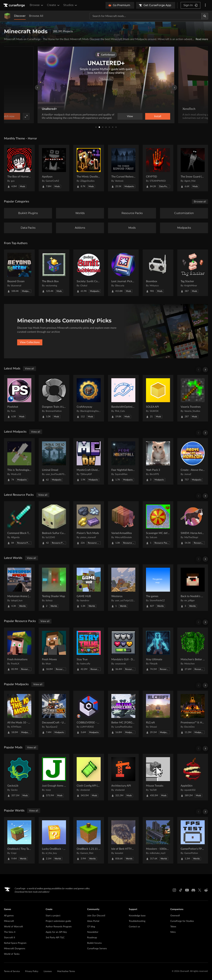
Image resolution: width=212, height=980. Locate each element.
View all (29, 369)
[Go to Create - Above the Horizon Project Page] (193, 461)
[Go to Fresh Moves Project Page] (54, 651)
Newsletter (93, 932)
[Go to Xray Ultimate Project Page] (158, 651)
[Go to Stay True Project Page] (89, 651)
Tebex (173, 927)
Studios (70, 5)
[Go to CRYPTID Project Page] (158, 168)
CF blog (91, 927)
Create (53, 5)
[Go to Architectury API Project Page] (123, 777)
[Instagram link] (174, 890)
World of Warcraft (13, 927)
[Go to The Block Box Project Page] (54, 273)
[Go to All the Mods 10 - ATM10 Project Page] (19, 714)
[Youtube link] (187, 890)
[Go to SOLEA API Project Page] (158, 398)
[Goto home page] (14, 5)
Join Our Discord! (96, 916)
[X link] (200, 890)
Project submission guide (58, 921)
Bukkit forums (94, 943)
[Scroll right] (205, 370)
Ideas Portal (93, 921)
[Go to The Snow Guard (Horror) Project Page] (193, 168)
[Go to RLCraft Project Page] (158, 714)
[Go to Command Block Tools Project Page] (19, 524)
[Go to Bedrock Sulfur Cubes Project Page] (54, 524)
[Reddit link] (206, 890)
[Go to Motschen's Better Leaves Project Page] (193, 651)
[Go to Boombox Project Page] (158, 273)
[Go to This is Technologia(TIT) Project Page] (19, 461)
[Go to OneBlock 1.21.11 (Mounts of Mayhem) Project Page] (89, 840)
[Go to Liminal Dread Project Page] (54, 461)
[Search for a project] (146, 16)
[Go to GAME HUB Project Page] (89, 588)
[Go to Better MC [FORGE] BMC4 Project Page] (123, 714)
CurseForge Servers (97, 949)
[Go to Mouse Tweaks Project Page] (158, 777)
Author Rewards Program (59, 927)
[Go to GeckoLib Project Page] (19, 777)
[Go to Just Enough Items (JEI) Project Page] (54, 777)
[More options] (205, 5)
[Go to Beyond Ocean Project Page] (19, 273)
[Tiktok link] (181, 890)
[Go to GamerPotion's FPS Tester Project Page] (193, 840)
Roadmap (92, 938)
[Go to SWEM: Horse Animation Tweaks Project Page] (193, 524)
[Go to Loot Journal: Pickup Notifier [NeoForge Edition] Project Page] (123, 273)
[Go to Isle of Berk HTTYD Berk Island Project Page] (123, 840)
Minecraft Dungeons (15, 949)
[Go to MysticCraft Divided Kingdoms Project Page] (89, 461)
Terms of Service (12, 971)
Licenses (48, 971)
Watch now (148, 116)
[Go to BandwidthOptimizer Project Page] (123, 398)
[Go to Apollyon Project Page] (54, 168)
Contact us (134, 927)
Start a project (53, 916)
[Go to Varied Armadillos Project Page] (123, 524)
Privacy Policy (32, 971)
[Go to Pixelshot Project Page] (19, 398)
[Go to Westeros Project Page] (123, 588)
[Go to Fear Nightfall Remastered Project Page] (123, 461)
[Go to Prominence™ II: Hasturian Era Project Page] (193, 714)
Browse (37, 5)
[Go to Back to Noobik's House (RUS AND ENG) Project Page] (193, 588)
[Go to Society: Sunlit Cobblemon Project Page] (89, 273)
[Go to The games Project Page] (158, 588)
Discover (20, 16)
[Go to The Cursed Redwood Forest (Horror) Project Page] (123, 168)
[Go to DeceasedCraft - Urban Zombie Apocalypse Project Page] (54, 714)
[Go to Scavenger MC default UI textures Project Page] (158, 524)
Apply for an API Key (56, 932)
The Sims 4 (10, 932)
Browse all (200, 202)
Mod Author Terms (66, 971)
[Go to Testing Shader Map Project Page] (54, 588)
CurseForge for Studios (182, 921)
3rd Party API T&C (55, 938)
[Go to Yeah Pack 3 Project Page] (158, 461)
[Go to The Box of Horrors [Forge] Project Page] (19, 168)
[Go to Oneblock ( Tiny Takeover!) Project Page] (19, 840)
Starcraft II (9, 938)
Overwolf (175, 916)
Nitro (173, 932)
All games (9, 916)
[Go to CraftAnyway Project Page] (89, 398)
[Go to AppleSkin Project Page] (193, 777)
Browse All (36, 16)
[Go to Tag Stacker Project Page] (193, 273)
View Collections (30, 342)
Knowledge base (137, 916)
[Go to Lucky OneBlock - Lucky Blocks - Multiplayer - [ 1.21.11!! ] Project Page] (54, 840)
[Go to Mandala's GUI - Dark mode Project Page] (123, 651)
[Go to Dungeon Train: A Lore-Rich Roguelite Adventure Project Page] (54, 398)
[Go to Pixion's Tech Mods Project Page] (89, 524)
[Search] (205, 16)
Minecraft (9, 921)
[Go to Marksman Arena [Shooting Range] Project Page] (19, 588)
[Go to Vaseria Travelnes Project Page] (193, 398)
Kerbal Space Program (15, 943)
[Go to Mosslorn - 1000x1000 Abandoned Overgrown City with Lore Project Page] (158, 840)
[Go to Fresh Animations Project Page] (19, 651)
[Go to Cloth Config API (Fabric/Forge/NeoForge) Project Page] (89, 777)
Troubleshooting (137, 921)
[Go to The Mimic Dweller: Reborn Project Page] (89, 168)
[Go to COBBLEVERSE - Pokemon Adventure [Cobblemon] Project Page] (89, 714)
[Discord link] (193, 890)
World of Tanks (12, 954)
